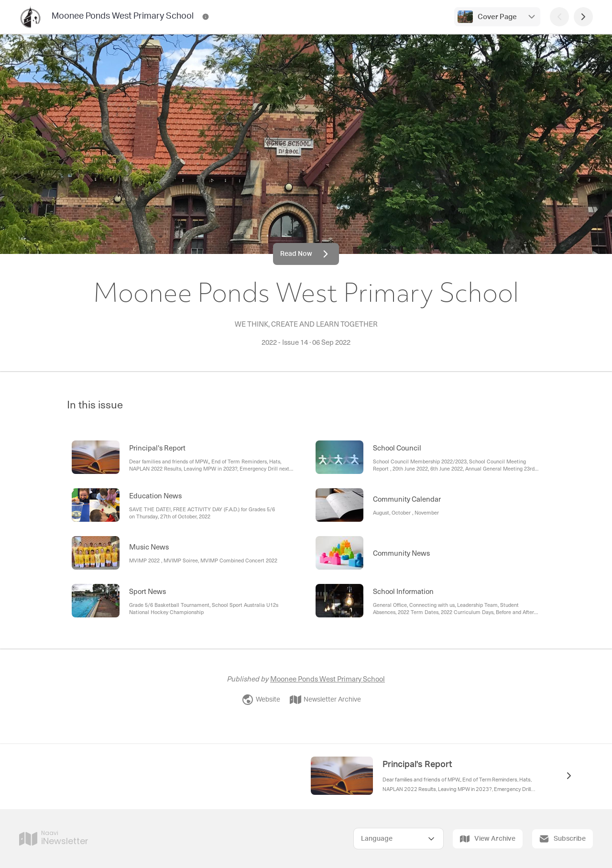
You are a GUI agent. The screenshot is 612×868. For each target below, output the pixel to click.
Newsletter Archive (325, 700)
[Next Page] (583, 17)
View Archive (488, 839)
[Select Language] (399, 839)
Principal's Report (417, 765)
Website (261, 700)
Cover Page (497, 17)
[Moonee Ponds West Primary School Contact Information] (206, 17)
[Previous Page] (559, 17)
